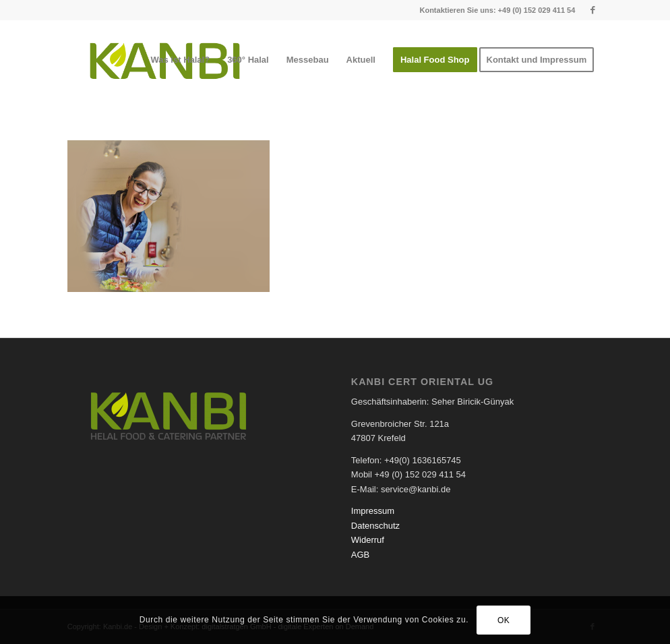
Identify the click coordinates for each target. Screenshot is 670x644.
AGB (360, 555)
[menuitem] (180, 60)
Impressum (373, 511)
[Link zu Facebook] (592, 10)
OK (504, 620)
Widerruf (368, 540)
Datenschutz (375, 526)
